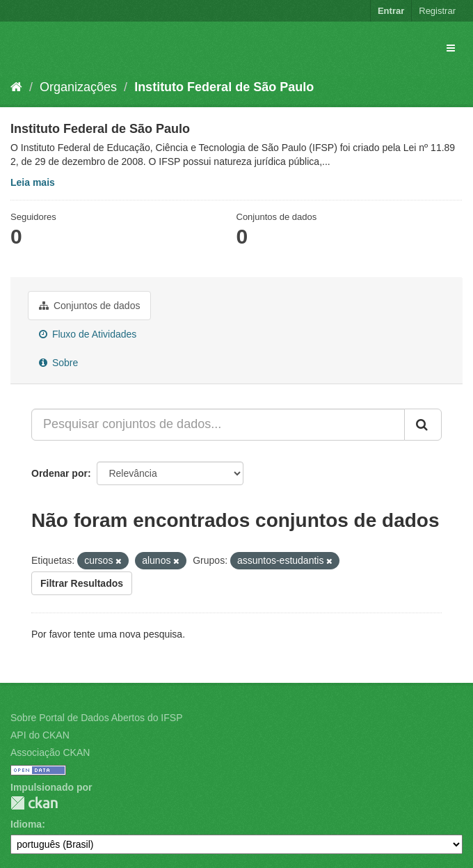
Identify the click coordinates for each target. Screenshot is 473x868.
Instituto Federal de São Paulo (224, 87)
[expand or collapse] (451, 48)
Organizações (78, 87)
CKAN (34, 803)
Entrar (391, 11)
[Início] (16, 87)
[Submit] (423, 425)
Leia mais (33, 182)
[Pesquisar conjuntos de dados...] (218, 425)
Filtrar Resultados (82, 583)
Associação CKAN (50, 752)
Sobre (58, 363)
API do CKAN (40, 735)
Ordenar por (59, 473)
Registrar (437, 11)
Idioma (26, 824)
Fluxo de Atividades (88, 334)
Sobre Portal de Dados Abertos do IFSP (96, 718)
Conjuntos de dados (89, 306)
